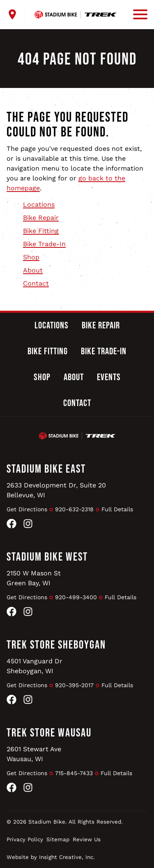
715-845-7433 (74, 773)
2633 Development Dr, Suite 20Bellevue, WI (56, 490)
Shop (31, 257)
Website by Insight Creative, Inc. (51, 857)
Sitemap (58, 839)
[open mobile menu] (137, 14)
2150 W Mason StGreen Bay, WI (34, 578)
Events (109, 377)
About (33, 270)
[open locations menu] (16, 14)
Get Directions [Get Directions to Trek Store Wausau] (27, 773)
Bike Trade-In (44, 244)
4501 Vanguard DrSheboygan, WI (34, 666)
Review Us (87, 839)
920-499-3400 (76, 597)
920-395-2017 (74, 685)
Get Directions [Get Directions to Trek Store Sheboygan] (27, 685)
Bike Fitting (41, 231)
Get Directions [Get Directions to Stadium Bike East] (27, 509)
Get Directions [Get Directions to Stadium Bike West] (27, 597)
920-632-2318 (74, 509)
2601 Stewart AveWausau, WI (34, 754)
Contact (36, 283)
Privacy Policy (25, 839)
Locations (39, 204)
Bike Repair (41, 218)
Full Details (117, 509)
